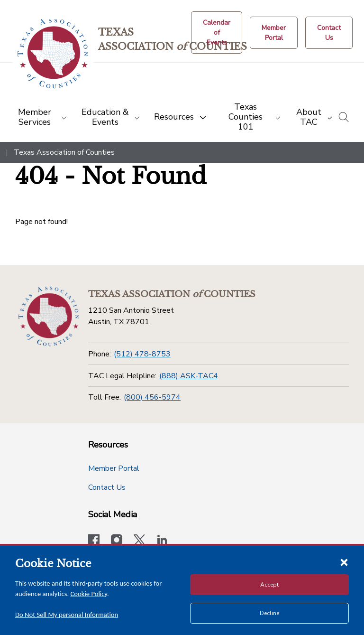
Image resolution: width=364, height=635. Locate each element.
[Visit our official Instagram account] (117, 541)
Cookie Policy (89, 594)
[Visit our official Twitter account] (139, 541)
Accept (269, 585)
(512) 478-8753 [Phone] (142, 354)
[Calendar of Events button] (217, 33)
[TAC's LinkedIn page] (162, 541)
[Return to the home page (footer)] (49, 317)
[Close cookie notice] (344, 562)
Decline (269, 613)
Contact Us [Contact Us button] (107, 487)
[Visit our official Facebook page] (94, 541)
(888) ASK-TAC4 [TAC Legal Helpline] (189, 376)
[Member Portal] (274, 33)
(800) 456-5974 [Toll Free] (152, 397)
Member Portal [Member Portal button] (114, 468)
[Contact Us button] (329, 33)
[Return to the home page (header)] (53, 54)
